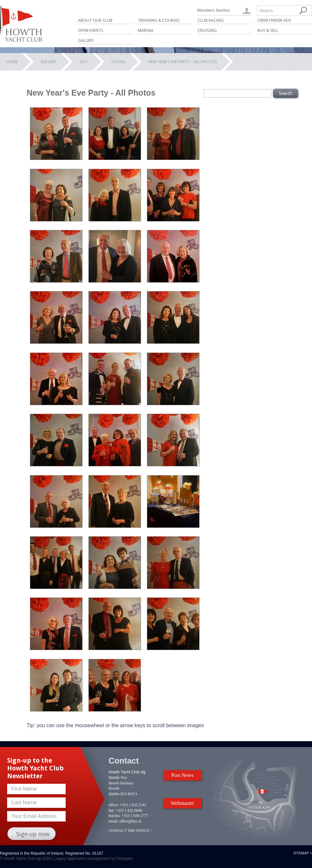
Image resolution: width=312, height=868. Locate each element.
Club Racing (211, 20)
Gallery (86, 40)
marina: (115, 816)
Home (12, 62)
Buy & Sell (268, 30)
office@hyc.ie (130, 821)
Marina (146, 30)
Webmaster (182, 803)
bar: (112, 810)
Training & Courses (159, 20)
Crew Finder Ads (274, 20)
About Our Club (95, 20)
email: (113, 821)
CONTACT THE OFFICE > (131, 831)
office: (114, 805)
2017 (84, 62)
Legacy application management (82, 859)
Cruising (207, 30)
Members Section (213, 10)
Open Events (91, 30)
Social (118, 62)
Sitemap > (303, 853)
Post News (182, 775)
